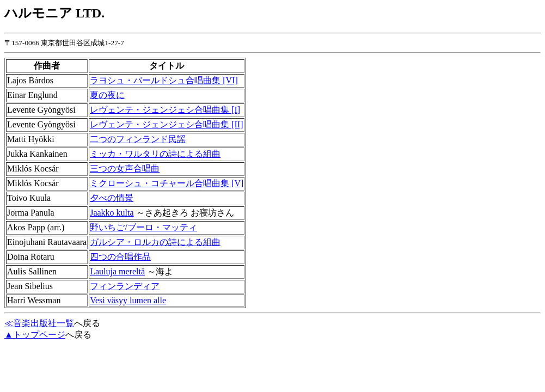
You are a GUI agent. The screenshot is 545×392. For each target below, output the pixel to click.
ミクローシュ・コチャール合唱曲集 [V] (167, 183)
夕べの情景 (112, 198)
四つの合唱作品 (120, 257)
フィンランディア (125, 286)
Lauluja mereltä (117, 271)
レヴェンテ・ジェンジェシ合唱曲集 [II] (166, 124)
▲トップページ (35, 335)
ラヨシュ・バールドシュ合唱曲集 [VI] (164, 80)
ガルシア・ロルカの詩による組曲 (155, 242)
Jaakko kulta (112, 213)
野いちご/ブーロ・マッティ (143, 227)
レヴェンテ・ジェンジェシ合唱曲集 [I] (165, 110)
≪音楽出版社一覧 (39, 323)
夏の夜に (107, 95)
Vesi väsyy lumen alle (128, 300)
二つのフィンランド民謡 (138, 139)
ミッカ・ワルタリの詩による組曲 (155, 154)
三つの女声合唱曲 (125, 169)
